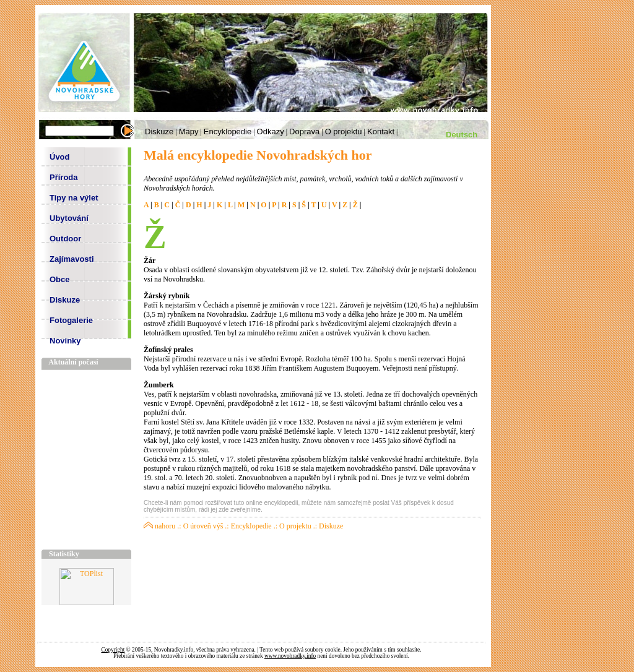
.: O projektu (293, 526)
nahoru (159, 526)
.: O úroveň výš (200, 526)
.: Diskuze (328, 526)
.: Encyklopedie (248, 526)
